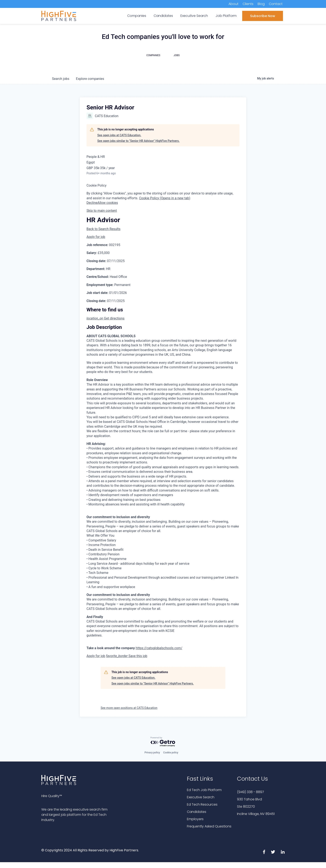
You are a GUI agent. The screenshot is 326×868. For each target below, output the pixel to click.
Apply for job (96, 237)
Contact (276, 4)
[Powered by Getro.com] (163, 742)
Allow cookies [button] (108, 203)
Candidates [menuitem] (163, 16)
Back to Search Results (103, 229)
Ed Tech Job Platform (204, 790)
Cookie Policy (96, 185)
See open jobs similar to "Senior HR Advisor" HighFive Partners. (138, 141)
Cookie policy (171, 753)
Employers (195, 819)
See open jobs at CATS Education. (119, 135)
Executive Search (201, 797)
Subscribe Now (263, 16)
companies (90, 79)
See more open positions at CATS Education (129, 708)
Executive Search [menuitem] (194, 16)
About (233, 4)
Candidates (197, 812)
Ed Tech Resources (202, 804)
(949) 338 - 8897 (251, 792)
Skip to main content (102, 211)
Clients (248, 4)
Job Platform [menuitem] (226, 16)
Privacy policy (152, 753)
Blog (261, 4)
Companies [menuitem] (137, 16)
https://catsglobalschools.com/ (159, 648)
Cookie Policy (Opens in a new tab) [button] (165, 198)
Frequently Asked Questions (209, 826)
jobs (61, 79)
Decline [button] (92, 203)
